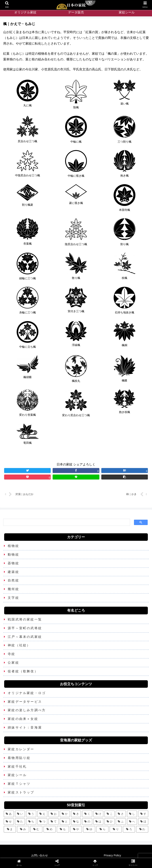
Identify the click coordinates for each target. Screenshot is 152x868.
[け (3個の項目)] (98, 814)
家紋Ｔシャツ (19, 784)
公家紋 (13, 663)
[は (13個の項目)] (98, 822)
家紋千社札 (17, 767)
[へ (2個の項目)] (132, 822)
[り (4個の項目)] (116, 829)
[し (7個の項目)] (132, 814)
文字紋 (13, 598)
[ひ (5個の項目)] (110, 822)
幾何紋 (13, 589)
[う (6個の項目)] (31, 814)
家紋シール (17, 775)
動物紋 (13, 555)
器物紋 (13, 563)
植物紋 (13, 546)
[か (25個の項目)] (65, 814)
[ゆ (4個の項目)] (89, 829)
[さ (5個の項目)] (121, 814)
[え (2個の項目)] (42, 814)
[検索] (66, 522)
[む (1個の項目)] (36, 829)
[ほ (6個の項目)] (143, 822)
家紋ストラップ (21, 792)
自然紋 (13, 580)
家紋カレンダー (21, 749)
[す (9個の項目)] (143, 814)
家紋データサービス (25, 702)
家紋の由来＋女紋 (23, 719)
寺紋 (11, 654)
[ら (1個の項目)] (102, 829)
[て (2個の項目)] (54, 822)
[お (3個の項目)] (54, 814)
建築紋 (13, 572)
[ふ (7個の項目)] (121, 822)
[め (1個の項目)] (50, 829)
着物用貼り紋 (19, 758)
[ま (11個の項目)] (10, 829)
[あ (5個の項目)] (9, 814)
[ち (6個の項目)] (31, 822)
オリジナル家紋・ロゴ (27, 693)
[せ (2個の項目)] (9, 822)
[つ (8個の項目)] (42, 822)
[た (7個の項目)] (20, 822)
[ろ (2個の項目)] (129, 829)
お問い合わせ (40, 855)
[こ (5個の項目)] (110, 814)
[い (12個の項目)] (20, 814)
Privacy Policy (112, 855)
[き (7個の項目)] (76, 814)
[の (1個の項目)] (87, 822)
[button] (125, 477)
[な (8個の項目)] (76, 822)
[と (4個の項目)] (65, 822)
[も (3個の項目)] (63, 829)
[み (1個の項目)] (23, 829)
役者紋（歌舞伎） (23, 671)
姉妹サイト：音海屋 (25, 727)
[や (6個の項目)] (76, 829)
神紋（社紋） (19, 645)
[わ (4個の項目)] (142, 829)
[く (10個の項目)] (87, 814)
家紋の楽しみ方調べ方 (27, 710)
